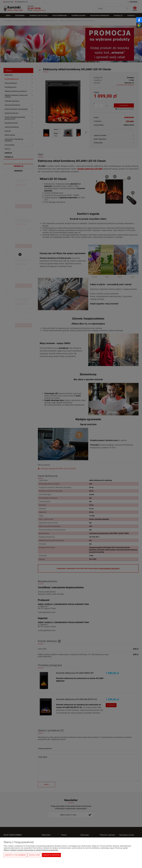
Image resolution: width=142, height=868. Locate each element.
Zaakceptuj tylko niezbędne (15, 855)
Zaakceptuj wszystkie (51, 855)
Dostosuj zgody (34, 855)
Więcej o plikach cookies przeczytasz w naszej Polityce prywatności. (31, 850)
